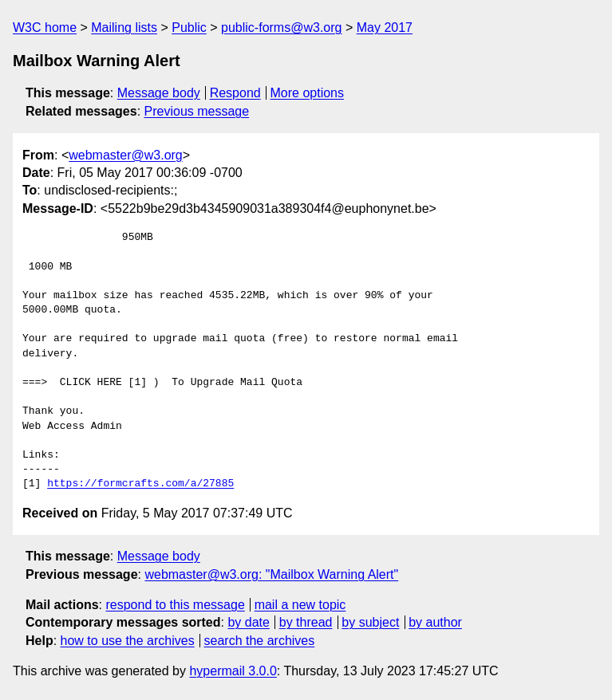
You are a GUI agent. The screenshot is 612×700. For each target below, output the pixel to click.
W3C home (45, 28)
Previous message (197, 111)
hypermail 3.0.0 (233, 671)
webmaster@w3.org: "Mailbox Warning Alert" (271, 574)
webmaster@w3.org (126, 155)
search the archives (260, 641)
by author (435, 622)
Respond (235, 93)
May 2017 (385, 28)
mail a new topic (300, 605)
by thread (306, 622)
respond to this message (175, 605)
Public (189, 28)
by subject (370, 622)
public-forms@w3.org (281, 28)
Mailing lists (124, 28)
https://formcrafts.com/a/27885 (140, 484)
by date (248, 622)
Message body (159, 93)
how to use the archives (128, 641)
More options (308, 93)
